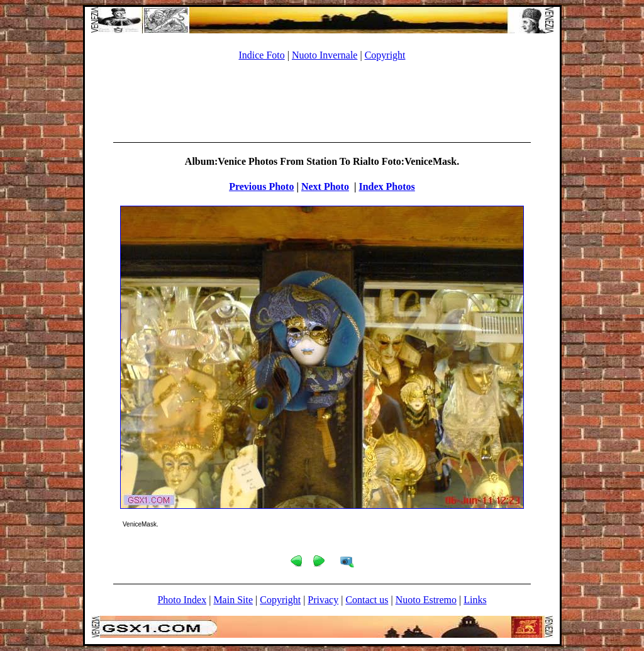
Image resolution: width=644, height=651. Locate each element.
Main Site (233, 600)
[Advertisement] (322, 99)
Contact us (367, 600)
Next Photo (325, 186)
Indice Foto (261, 55)
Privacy (323, 600)
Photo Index (182, 600)
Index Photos (386, 186)
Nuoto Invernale (325, 55)
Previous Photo (261, 186)
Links (475, 600)
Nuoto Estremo (426, 600)
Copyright (385, 55)
